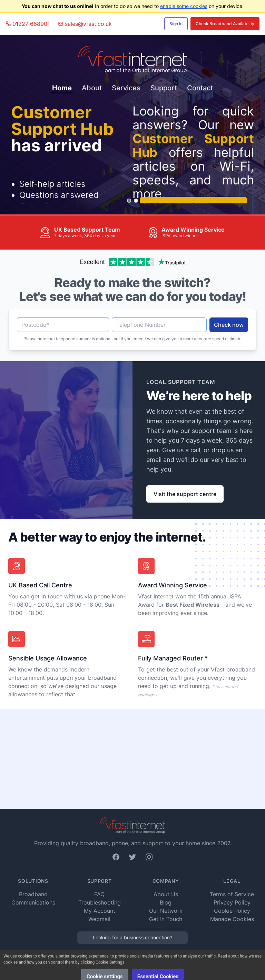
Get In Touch (166, 919)
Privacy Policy (232, 902)
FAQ (99, 894)
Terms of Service (232, 894)
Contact (200, 88)
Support (164, 88)
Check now (229, 325)
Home (62, 88)
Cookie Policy (232, 911)
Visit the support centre (185, 494)
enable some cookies (184, 6)
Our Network (166, 911)
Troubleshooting (100, 902)
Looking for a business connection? (132, 937)
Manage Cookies (232, 919)
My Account (100, 911)
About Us (166, 894)
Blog (166, 902)
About (92, 88)
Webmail (99, 919)
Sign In (176, 24)
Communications (33, 902)
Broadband (33, 894)
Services (126, 88)
